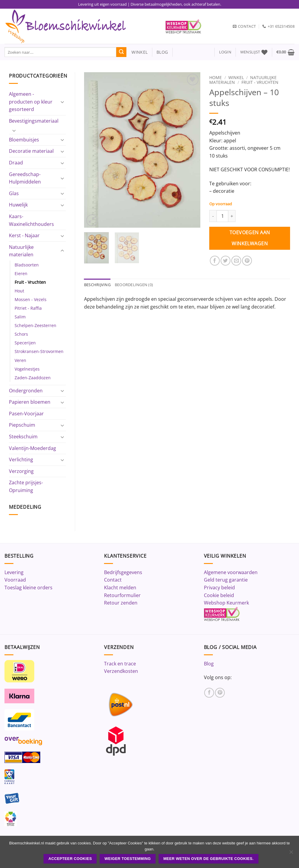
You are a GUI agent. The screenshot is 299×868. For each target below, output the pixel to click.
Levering (14, 572)
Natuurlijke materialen (21, 251)
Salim (20, 317)
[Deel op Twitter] (226, 261)
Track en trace (120, 664)
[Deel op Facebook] (215, 261)
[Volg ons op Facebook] (209, 693)
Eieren (21, 273)
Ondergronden (26, 391)
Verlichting (21, 460)
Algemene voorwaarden (231, 572)
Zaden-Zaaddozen (33, 378)
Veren (20, 360)
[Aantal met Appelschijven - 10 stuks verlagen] (213, 216)
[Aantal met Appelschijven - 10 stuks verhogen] (232, 216)
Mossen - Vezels (31, 299)
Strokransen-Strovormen (39, 351)
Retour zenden (121, 603)
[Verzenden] (121, 52)
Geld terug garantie (226, 580)
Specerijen (25, 343)
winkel (137, 52)
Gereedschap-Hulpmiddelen (25, 178)
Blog (209, 664)
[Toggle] (62, 102)
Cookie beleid (219, 595)
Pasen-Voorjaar (26, 414)
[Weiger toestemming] (291, 854)
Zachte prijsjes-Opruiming (26, 486)
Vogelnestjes (27, 369)
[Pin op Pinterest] (247, 261)
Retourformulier (122, 595)
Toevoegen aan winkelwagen (250, 238)
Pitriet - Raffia (28, 308)
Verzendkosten (121, 671)
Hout (19, 291)
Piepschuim (22, 425)
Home (216, 77)
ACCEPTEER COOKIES (70, 859)
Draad (16, 163)
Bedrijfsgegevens (123, 572)
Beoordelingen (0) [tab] (134, 285)
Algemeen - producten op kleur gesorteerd (31, 102)
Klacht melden (120, 588)
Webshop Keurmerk (226, 603)
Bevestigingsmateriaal (34, 121)
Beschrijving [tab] (97, 285)
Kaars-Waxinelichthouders (31, 220)
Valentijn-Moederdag (32, 448)
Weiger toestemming (128, 859)
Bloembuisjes (24, 140)
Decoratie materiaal (31, 151)
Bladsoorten (27, 265)
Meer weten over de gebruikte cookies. (209, 859)
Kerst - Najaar (24, 235)
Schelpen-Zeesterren (35, 325)
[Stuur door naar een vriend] (236, 261)
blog (162, 52)
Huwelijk (18, 205)
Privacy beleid (219, 588)
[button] (225, 52)
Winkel (236, 77)
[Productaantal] (222, 216)
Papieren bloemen (30, 402)
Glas (14, 193)
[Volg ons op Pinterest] (220, 693)
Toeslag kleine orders (28, 588)
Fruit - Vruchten (30, 282)
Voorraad (15, 580)
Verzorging (21, 471)
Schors (21, 334)
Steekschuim (23, 437)
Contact (113, 580)
